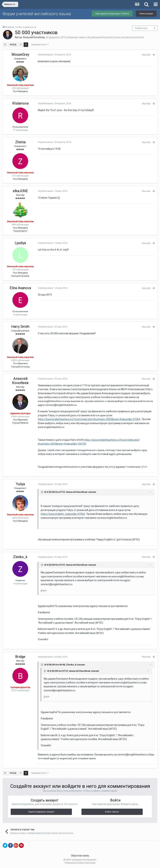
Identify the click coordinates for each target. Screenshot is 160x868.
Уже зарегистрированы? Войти (112, 14)
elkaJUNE (20, 191)
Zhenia (20, 142)
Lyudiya (20, 243)
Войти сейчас (112, 812)
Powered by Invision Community (80, 863)
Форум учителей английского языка (37, 14)
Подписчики (141, 28)
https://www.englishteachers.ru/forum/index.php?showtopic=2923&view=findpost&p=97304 (89, 419)
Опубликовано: (54, 55)
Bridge (20, 657)
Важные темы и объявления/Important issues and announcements (106, 37)
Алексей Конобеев (34, 37)
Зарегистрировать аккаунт (41, 812)
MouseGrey (20, 54)
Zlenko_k (20, 557)
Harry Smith (20, 327)
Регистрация (146, 14)
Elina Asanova (20, 288)
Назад (13, 45)
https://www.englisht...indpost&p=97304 (63, 514)
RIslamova (20, 103)
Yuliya (20, 484)
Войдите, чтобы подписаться (21, 27)
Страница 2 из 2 (40, 45)
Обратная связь (80, 856)
